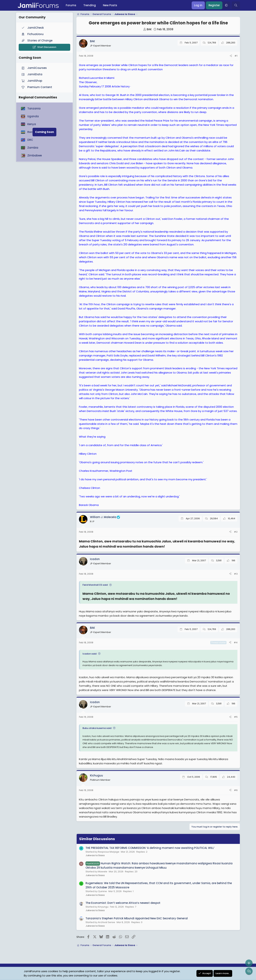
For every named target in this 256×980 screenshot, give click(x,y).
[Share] (231, 56)
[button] (226, 5)
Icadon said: (90, 654)
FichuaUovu (32, 34)
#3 (236, 574)
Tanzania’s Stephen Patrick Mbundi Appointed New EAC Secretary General (137, 918)
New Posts (110, 5)
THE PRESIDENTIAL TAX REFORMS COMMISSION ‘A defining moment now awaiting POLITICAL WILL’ (150, 848)
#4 (236, 643)
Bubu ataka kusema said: (97, 728)
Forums (71, 5)
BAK (149, 29)
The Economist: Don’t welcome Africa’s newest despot (123, 903)
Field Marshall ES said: (95, 585)
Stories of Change (37, 40)
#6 (236, 790)
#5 (236, 717)
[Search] (236, 5)
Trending (90, 5)
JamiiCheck (32, 28)
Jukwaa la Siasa (95, 855)
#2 (236, 532)
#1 (236, 56)
